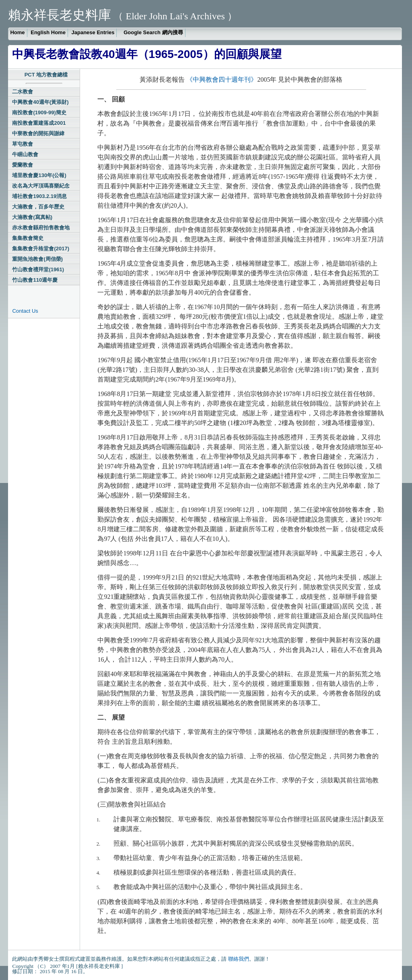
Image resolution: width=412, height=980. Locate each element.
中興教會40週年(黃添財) (40, 102)
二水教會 (23, 92)
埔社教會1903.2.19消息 (39, 196)
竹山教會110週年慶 (35, 280)
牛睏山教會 (25, 154)
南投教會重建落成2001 (39, 123)
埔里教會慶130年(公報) (39, 175)
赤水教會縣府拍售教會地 (41, 228)
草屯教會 (23, 144)
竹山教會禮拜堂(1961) (38, 269)
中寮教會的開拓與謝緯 (38, 133)
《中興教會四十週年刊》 (222, 79)
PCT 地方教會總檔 (46, 75)
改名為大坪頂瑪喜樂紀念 (41, 186)
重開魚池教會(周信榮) (37, 259)
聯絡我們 (239, 959)
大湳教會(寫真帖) (32, 217)
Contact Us (25, 311)
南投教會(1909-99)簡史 (39, 112)
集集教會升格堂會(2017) (41, 249)
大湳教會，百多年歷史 (38, 207)
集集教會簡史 (28, 238)
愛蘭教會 (23, 165)
